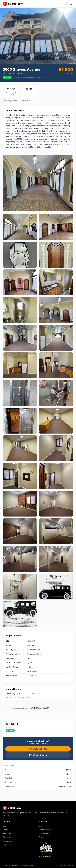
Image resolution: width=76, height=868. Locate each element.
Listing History (26, 101)
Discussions (7, 841)
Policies (42, 837)
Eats (4, 826)
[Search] (66, 4)
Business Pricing (45, 833)
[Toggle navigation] (71, 4)
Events (5, 830)
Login (41, 826)
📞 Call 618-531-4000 (38, 749)
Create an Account (46, 830)
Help (5, 845)
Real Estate (7, 833)
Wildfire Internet (14, 865)
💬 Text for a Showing (38, 755)
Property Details (11, 101)
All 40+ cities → (45, 856)
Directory (6, 837)
